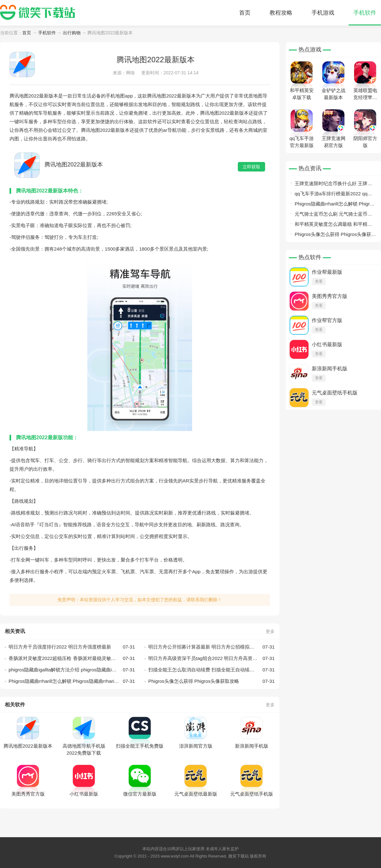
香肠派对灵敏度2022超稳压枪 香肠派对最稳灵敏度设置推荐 (72, 658)
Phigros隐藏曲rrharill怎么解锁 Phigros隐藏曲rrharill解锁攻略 (72, 681)
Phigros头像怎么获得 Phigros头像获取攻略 (211, 681)
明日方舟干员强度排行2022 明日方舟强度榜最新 (72, 647)
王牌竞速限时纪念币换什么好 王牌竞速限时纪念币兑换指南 (333, 185)
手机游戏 (323, 13)
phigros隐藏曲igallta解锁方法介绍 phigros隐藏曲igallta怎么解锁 (72, 670)
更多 (270, 631)
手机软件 (365, 13)
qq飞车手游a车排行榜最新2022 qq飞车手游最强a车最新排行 (333, 195)
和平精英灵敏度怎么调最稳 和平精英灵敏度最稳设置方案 (333, 225)
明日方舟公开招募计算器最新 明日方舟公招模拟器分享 (211, 647)
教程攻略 (281, 13)
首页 (245, 13)
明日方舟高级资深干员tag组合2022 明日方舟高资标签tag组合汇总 (211, 658)
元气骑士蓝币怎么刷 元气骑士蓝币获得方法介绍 (333, 215)
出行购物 (72, 33)
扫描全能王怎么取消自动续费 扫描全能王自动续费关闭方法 (211, 670)
